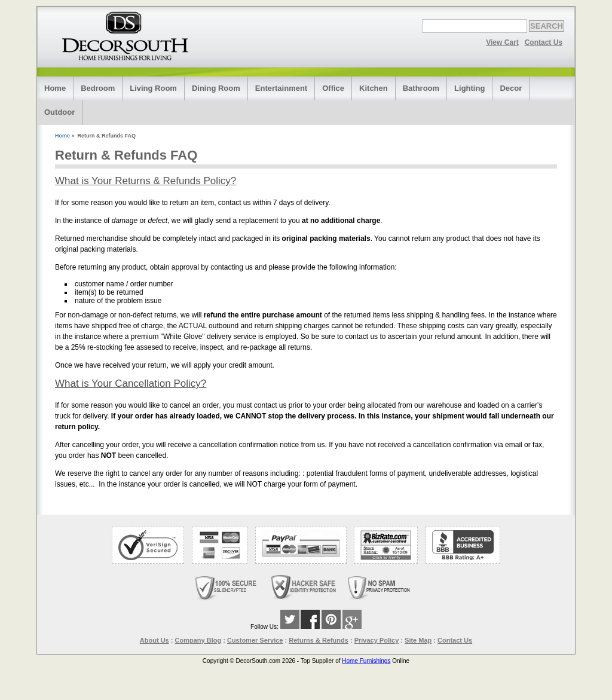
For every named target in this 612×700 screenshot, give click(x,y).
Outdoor (59, 112)
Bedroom (98, 88)
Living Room (153, 88)
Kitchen (374, 88)
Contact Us (544, 42)
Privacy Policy (377, 640)
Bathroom (421, 88)
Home (55, 88)
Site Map (418, 640)
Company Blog (198, 640)
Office (333, 88)
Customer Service (255, 640)
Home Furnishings (366, 661)
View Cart (502, 42)
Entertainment (281, 88)
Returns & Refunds (319, 640)
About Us (154, 640)
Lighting (469, 88)
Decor (511, 88)
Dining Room (216, 88)
